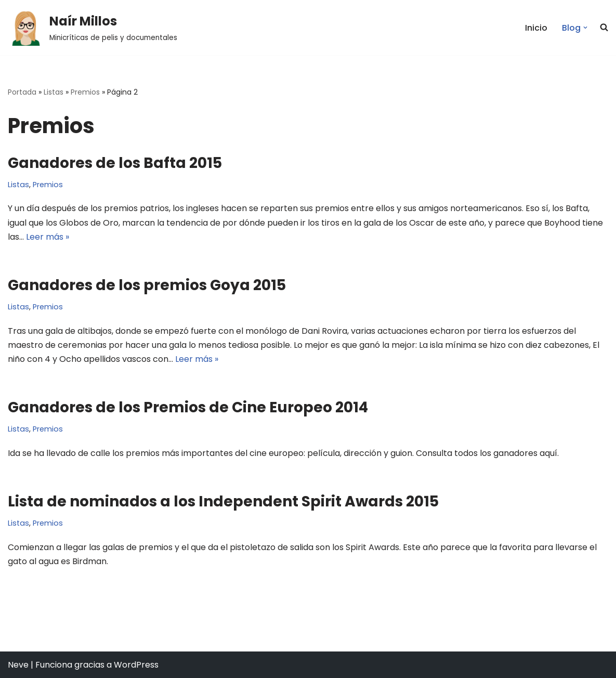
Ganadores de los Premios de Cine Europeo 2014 (188, 407)
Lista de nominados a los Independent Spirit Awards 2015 (223, 501)
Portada (22, 92)
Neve (18, 665)
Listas (54, 92)
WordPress (136, 665)
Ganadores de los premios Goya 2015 (147, 285)
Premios (85, 92)
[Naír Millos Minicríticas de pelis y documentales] (93, 28)
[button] (26, 28)
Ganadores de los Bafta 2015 (115, 163)
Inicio (536, 28)
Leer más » (48, 237)
